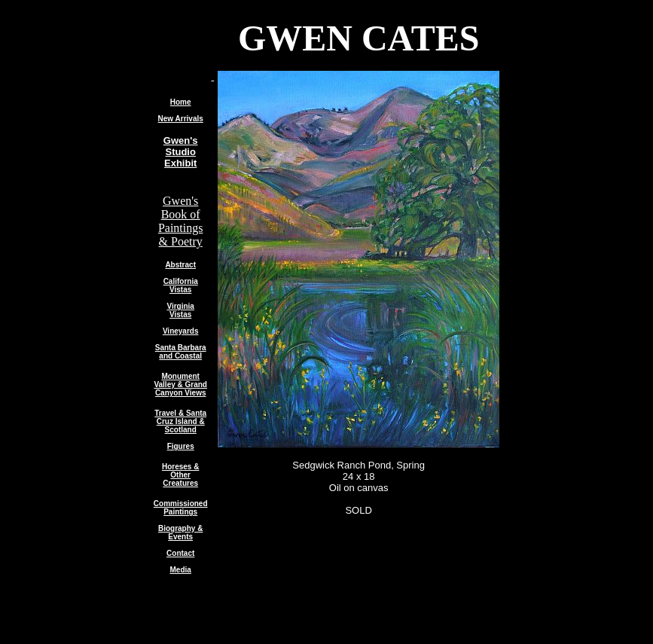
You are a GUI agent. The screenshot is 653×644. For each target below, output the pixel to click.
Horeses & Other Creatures (180, 475)
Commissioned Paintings (181, 508)
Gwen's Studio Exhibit (181, 152)
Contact (180, 553)
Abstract (180, 265)
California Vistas (181, 285)
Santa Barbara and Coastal (181, 352)
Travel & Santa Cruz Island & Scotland (180, 421)
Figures (181, 446)
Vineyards (181, 331)
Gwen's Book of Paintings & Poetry (181, 221)
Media (181, 570)
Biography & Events (180, 533)
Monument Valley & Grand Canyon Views (180, 385)
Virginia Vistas (180, 310)
